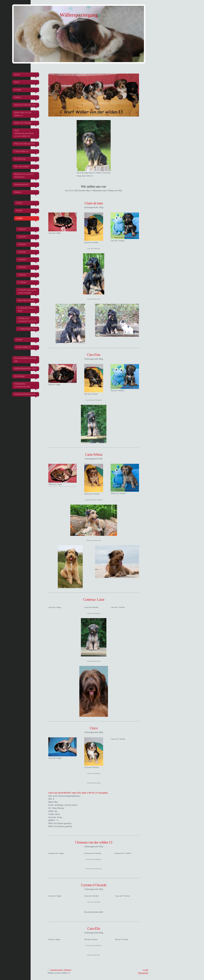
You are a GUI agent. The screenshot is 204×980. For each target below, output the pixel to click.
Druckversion (55, 970)
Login (146, 970)
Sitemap (68, 970)
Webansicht (143, 973)
